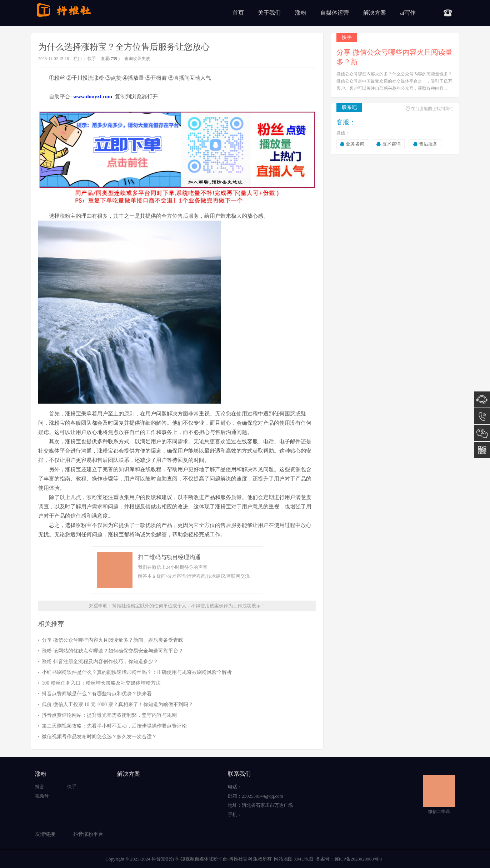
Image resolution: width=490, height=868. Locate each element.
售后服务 (428, 144)
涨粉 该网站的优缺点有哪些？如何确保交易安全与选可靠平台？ (112, 651)
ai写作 (408, 13)
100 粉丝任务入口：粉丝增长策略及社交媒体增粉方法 (101, 683)
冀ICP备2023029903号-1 (358, 859)
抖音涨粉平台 (88, 834)
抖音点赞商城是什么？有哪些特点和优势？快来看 (97, 694)
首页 (238, 13)
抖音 (40, 787)
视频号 (42, 796)
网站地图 (283, 859)
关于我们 (269, 13)
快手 (92, 59)
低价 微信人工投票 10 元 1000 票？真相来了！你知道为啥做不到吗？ (117, 704)
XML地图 (303, 859)
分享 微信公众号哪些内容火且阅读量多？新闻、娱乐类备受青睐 (112, 640)
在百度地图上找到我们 (432, 109)
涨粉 (301, 13)
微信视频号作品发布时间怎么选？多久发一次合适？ (99, 737)
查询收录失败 (137, 59)
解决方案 (375, 13)
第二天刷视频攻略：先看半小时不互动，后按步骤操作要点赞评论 (114, 726)
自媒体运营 (335, 13)
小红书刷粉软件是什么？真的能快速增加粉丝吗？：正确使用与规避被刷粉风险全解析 (137, 672)
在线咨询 (482, 400)
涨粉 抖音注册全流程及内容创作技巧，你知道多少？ (100, 662)
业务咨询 (355, 144)
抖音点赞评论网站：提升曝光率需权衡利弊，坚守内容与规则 (109, 715)
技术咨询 (391, 144)
